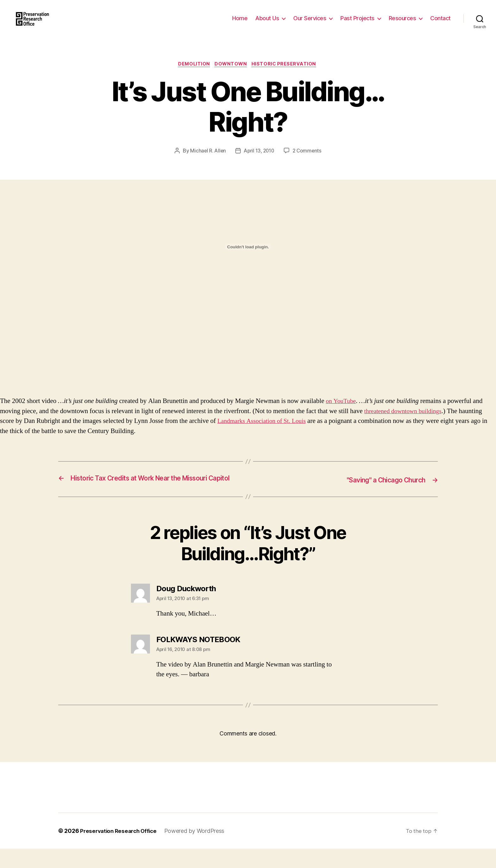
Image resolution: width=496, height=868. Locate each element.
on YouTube (342, 412)
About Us (267, 23)
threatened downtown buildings (406, 422)
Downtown (232, 74)
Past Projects (357, 23)
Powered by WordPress (199, 850)
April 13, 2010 (259, 161)
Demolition (193, 74)
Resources (403, 23)
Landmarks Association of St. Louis (265, 432)
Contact (440, 23)
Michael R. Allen (206, 161)
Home (240, 23)
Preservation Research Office (120, 850)
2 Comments (308, 161)
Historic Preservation (287, 74)
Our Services (310, 23)
